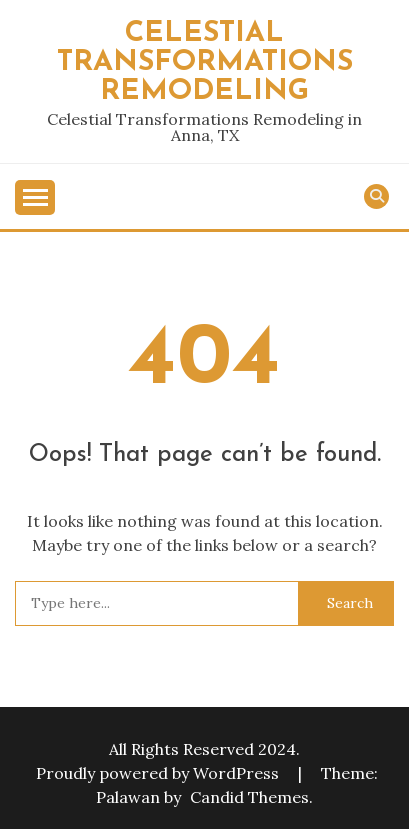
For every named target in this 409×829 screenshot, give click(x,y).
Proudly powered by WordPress (159, 773)
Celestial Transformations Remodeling (205, 62)
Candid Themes (249, 797)
